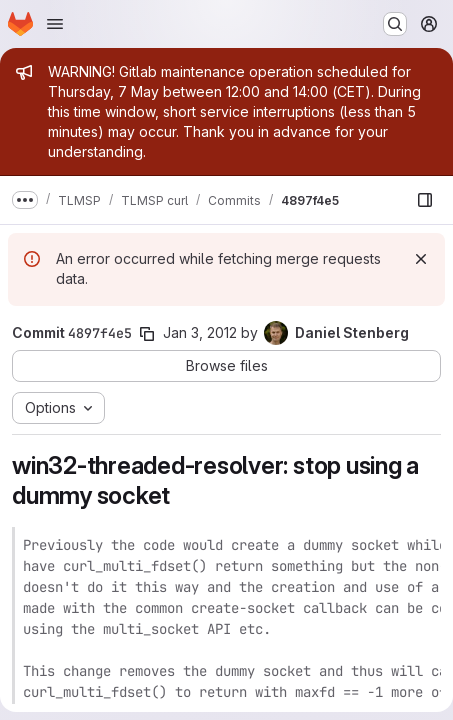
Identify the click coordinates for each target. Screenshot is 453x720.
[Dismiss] (421, 259)
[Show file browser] (425, 200)
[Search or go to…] (395, 24)
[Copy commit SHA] (147, 334)
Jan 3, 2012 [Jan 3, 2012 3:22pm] (200, 332)
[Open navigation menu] (55, 24)
